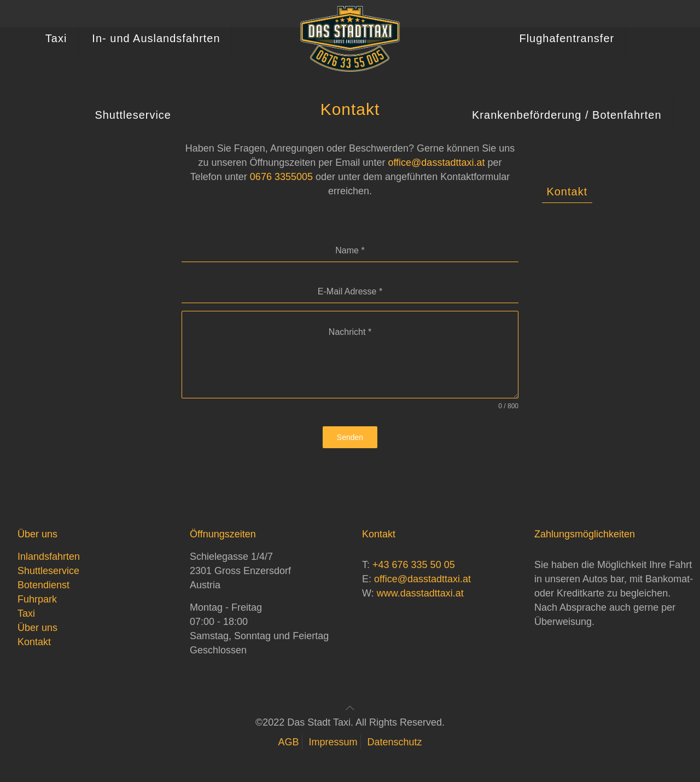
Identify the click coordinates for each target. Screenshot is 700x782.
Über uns (37, 628)
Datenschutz (395, 742)
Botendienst (43, 585)
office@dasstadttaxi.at (422, 579)
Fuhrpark (37, 599)
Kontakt (34, 642)
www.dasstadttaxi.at (420, 593)
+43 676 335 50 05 (414, 565)
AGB (288, 742)
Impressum (333, 742)
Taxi (26, 613)
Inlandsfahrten (49, 557)
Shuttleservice (48, 571)
